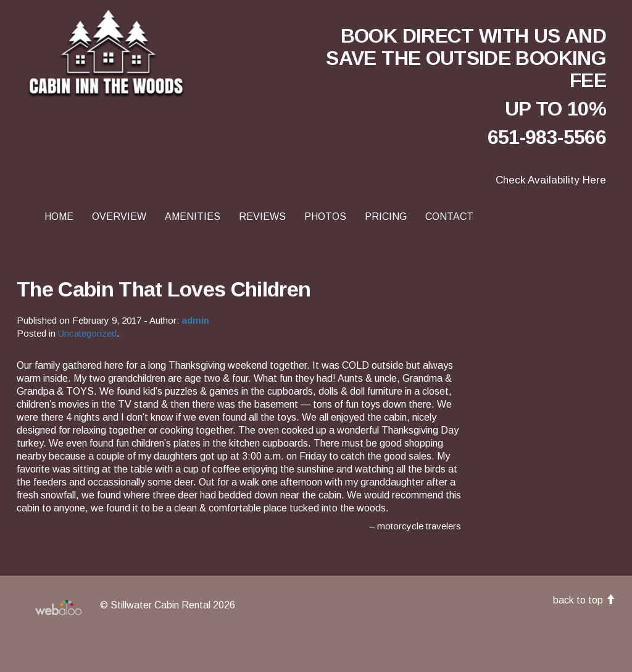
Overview (119, 216)
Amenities (193, 216)
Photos (325, 216)
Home (59, 216)
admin (195, 320)
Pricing (386, 216)
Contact (449, 216)
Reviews (262, 216)
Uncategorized (87, 333)
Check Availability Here (551, 180)
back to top (584, 600)
